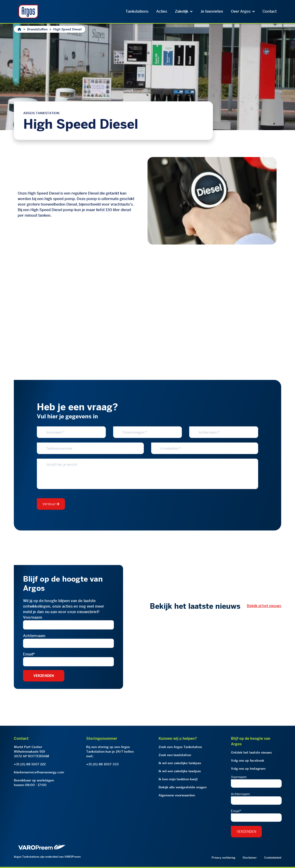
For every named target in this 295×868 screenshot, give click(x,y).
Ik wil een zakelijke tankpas (180, 763)
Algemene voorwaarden (177, 795)
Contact (270, 11)
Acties (162, 11)
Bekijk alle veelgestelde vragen (183, 787)
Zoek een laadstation (175, 755)
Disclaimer (250, 858)
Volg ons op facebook (248, 760)
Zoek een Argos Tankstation (180, 747)
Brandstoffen (37, 29)
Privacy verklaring (223, 858)
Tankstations (137, 11)
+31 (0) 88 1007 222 (30, 764)
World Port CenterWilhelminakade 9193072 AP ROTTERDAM (31, 751)
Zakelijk (184, 11)
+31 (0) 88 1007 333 (102, 764)
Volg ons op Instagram (248, 769)
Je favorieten (212, 11)
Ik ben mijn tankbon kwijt (178, 779)
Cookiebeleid (273, 858)
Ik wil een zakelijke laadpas (180, 771)
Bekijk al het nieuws (264, 606)
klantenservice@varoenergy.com (39, 772)
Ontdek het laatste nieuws (251, 752)
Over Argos (243, 11)
